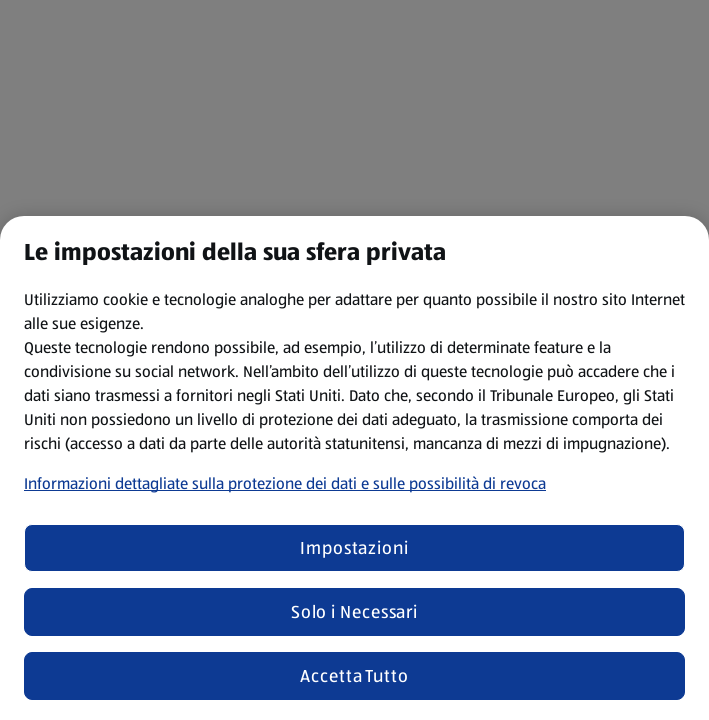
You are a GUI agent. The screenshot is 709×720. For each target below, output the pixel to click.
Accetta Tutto (354, 676)
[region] (354, 468)
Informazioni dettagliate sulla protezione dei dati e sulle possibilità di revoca (285, 483)
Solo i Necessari (354, 612)
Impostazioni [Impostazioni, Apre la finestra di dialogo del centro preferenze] (354, 548)
